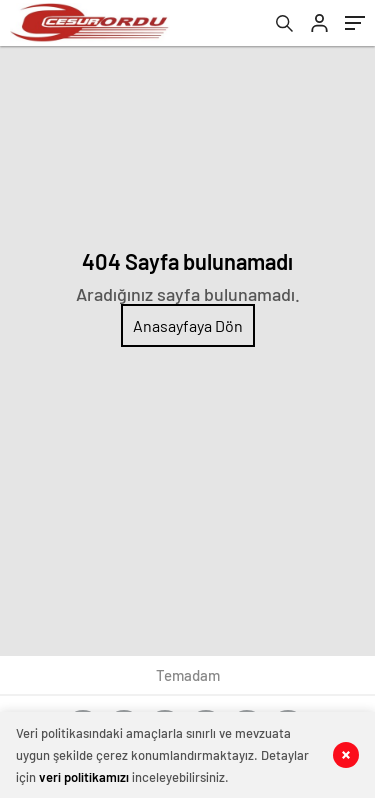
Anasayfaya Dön (188, 325)
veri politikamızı (84, 777)
